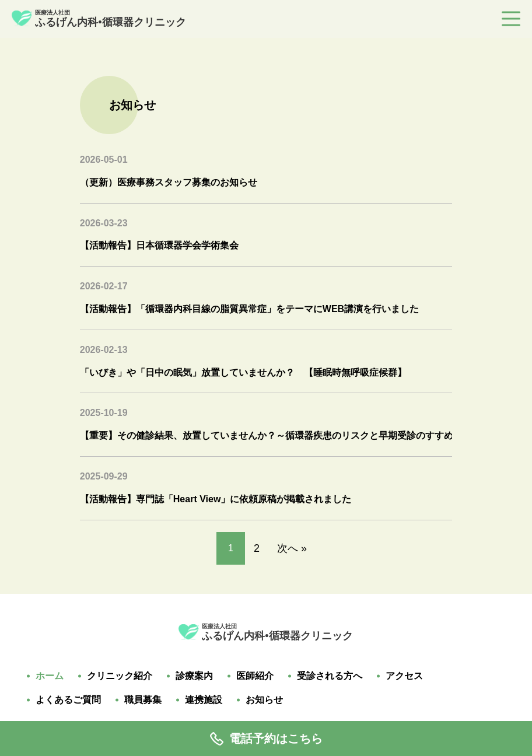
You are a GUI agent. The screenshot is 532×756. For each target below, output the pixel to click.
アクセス (404, 676)
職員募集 (143, 700)
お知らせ (264, 700)
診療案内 (194, 676)
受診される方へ (330, 676)
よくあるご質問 (68, 700)
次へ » (292, 548)
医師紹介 (255, 676)
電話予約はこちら (266, 739)
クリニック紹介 (120, 676)
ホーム (50, 676)
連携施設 (204, 700)
